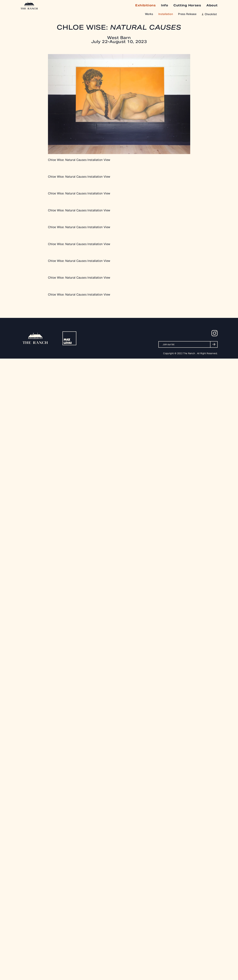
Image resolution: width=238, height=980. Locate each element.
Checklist (211, 14)
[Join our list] (188, 344)
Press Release (187, 14)
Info (165, 5)
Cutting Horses (187, 5)
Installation (166, 14)
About (212, 5)
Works (149, 14)
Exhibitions (146, 5)
